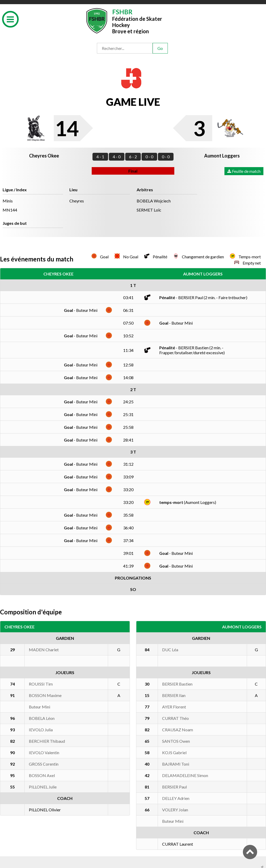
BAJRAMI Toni (176, 764)
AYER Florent (174, 707)
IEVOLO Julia (41, 730)
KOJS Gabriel (174, 752)
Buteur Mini (39, 707)
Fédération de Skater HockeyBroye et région (137, 21)
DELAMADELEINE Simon (185, 775)
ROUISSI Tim (41, 684)
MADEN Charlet (44, 650)
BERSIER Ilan (174, 695)
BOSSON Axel (42, 775)
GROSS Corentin (44, 764)
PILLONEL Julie (43, 787)
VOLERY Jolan (175, 810)
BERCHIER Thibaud (47, 741)
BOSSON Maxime (45, 695)
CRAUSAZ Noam (178, 730)
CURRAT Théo (175, 718)
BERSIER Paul (174, 787)
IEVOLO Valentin (44, 752)
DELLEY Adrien (176, 798)
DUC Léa (170, 650)
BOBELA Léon (42, 718)
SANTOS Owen (176, 741)
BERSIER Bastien (177, 684)
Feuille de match (244, 171)
